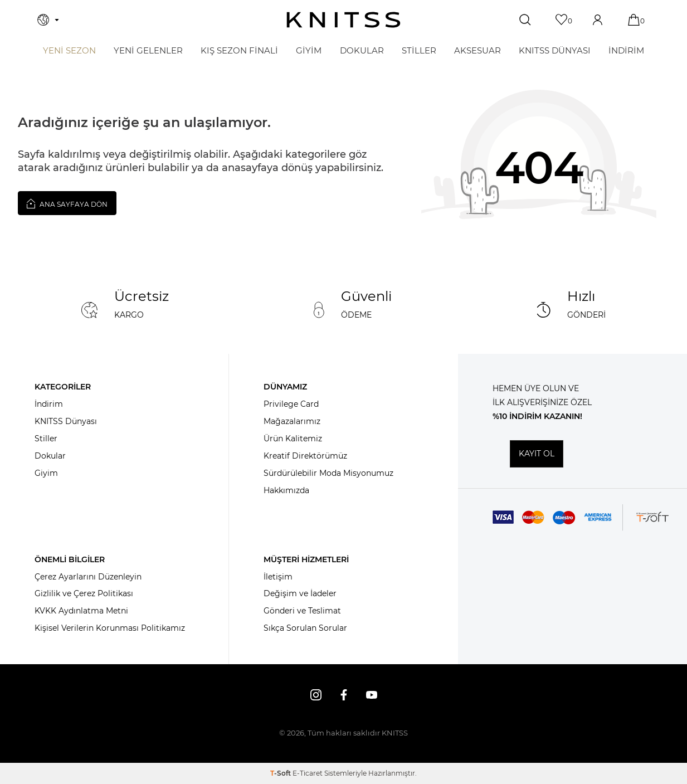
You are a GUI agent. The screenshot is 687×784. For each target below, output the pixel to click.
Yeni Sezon (69, 50)
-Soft (281, 773)
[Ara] (526, 20)
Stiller (46, 439)
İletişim (278, 577)
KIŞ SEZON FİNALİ (239, 50)
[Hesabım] (599, 20)
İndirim (49, 404)
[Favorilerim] (562, 20)
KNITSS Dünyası (66, 421)
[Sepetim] (635, 20)
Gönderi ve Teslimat (302, 611)
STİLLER (419, 50)
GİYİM (309, 50)
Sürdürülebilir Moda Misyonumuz (328, 473)
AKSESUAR (478, 50)
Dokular (50, 456)
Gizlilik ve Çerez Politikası (84, 593)
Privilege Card (291, 404)
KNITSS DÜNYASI (555, 50)
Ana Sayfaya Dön (67, 203)
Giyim (46, 473)
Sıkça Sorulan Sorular (305, 628)
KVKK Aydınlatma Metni (81, 611)
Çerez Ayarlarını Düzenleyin (88, 577)
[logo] (343, 20)
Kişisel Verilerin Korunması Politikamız (110, 628)
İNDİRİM (626, 50)
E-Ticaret (308, 773)
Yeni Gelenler (148, 50)
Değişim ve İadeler (300, 593)
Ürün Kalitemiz (293, 439)
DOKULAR (362, 50)
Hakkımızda (286, 490)
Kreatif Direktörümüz (305, 456)
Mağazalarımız (292, 421)
